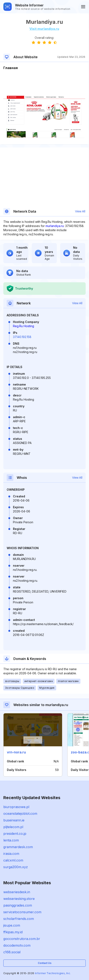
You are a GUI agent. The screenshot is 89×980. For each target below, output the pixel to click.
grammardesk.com (18, 847)
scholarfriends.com (19, 919)
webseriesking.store (19, 899)
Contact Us (45, 963)
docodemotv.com (17, 945)
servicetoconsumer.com (22, 912)
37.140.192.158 (22, 337)
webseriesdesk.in (17, 892)
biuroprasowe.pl (16, 807)
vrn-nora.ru (16, 752)
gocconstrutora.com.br (22, 939)
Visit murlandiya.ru (44, 29)
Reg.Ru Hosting (24, 326)
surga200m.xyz (16, 867)
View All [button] (80, 211)
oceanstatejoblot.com (20, 814)
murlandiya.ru (55, 226)
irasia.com (11, 854)
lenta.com (11, 840)
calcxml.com (13, 860)
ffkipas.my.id (13, 932)
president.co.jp (15, 834)
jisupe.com (12, 925)
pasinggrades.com (18, 905)
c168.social (12, 952)
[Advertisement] (44, 83)
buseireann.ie (14, 820)
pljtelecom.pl (13, 827)
